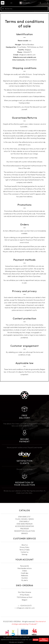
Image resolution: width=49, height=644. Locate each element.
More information (44, 640)
